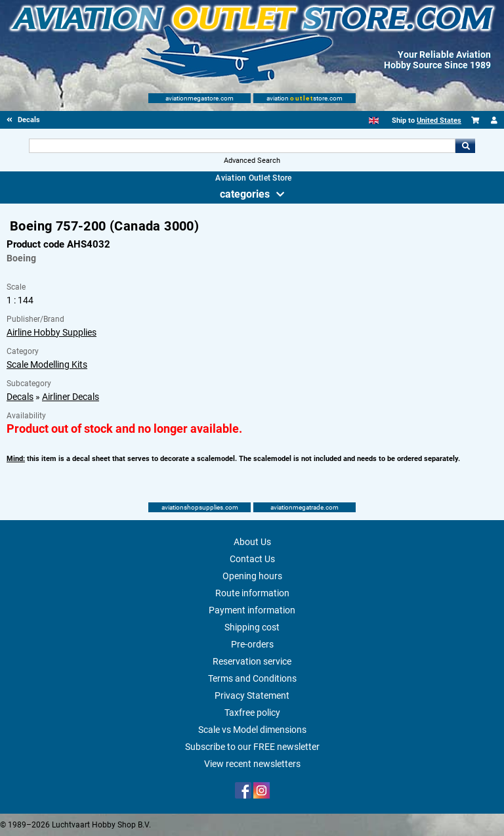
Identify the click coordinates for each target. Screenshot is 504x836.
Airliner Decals (71, 397)
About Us (252, 542)
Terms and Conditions (252, 678)
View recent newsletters (252, 764)
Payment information (252, 610)
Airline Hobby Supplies (52, 332)
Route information (252, 593)
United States (439, 121)
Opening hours (252, 576)
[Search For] (242, 146)
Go (465, 146)
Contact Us (252, 559)
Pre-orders (252, 644)
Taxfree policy (252, 713)
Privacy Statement (252, 695)
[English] (374, 121)
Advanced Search (252, 161)
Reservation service (252, 661)
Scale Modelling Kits (47, 364)
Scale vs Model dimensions (252, 730)
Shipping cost (252, 627)
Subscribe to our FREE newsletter (252, 747)
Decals (20, 397)
